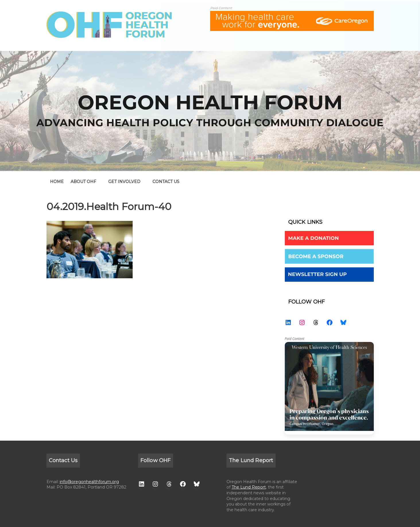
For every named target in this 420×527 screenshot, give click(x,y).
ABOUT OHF (83, 182)
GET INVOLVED (124, 182)
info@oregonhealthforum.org (89, 482)
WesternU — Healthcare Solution (329, 388)
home (57, 182)
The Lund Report (249, 487)
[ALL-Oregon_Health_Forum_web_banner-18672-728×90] (292, 14)
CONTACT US (166, 182)
